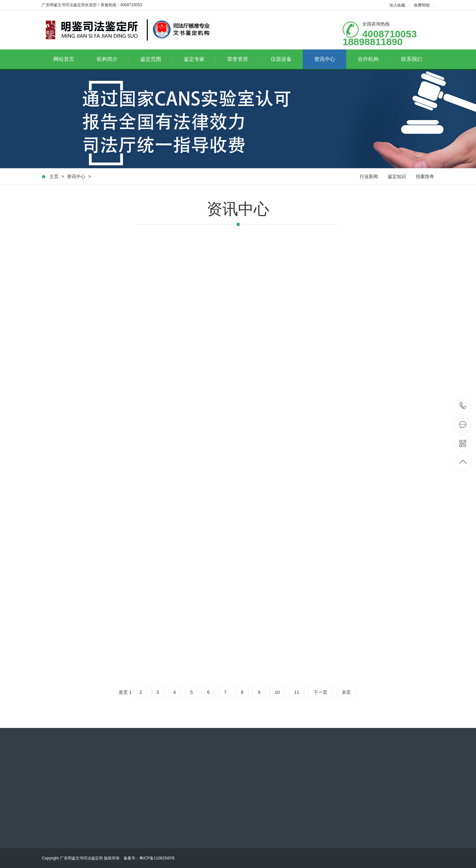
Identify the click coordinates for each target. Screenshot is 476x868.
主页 (54, 176)
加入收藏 (397, 5)
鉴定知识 (397, 176)
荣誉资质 (243, 59)
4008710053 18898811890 (463, 406)
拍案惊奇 (425, 176)
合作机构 (374, 59)
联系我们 (412, 59)
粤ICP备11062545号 (157, 858)
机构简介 (113, 59)
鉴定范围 (156, 59)
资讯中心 (325, 59)
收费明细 (422, 5)
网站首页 (69, 59)
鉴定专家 (200, 59)
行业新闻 (369, 176)
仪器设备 (287, 59)
